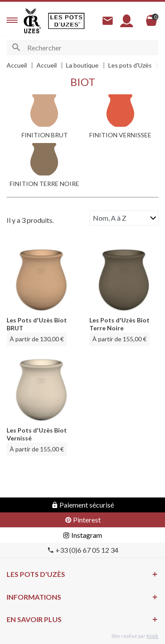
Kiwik (152, 636)
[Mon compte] (127, 21)
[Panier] (151, 21)
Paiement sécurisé (82, 505)
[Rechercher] (82, 48)
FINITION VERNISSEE (120, 135)
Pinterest (83, 520)
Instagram (82, 535)
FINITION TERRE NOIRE (44, 184)
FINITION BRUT (45, 135)
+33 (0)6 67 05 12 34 (83, 550)
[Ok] (16, 48)
